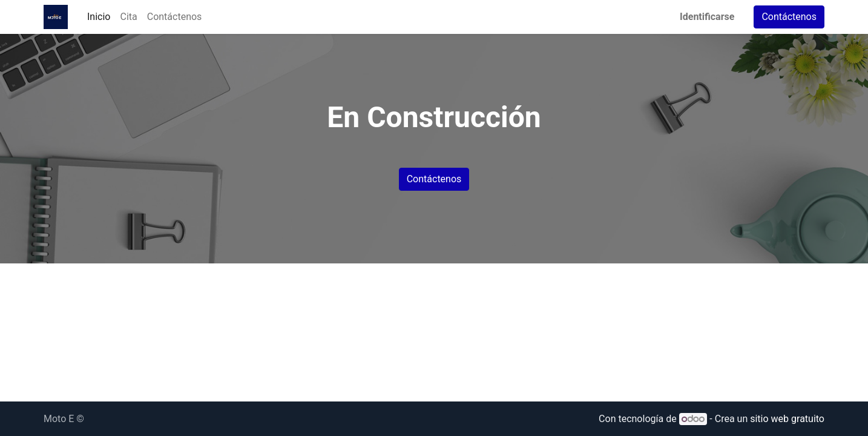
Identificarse (707, 17)
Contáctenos (789, 17)
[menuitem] (99, 17)
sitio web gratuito (787, 419)
